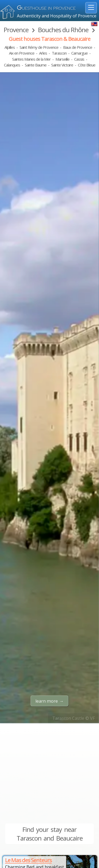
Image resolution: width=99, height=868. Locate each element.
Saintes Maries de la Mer (31, 59)
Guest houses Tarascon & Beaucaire (49, 39)
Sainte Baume (36, 65)
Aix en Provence (22, 53)
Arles (43, 53)
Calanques (12, 65)
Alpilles (10, 47)
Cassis (79, 59)
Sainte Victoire (62, 65)
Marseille (62, 59)
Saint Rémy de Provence (39, 47)
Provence (16, 30)
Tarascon (59, 53)
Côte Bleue (87, 65)
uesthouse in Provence (46, 8)
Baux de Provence (78, 47)
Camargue (79, 53)
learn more (47, 701)
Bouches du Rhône (63, 30)
